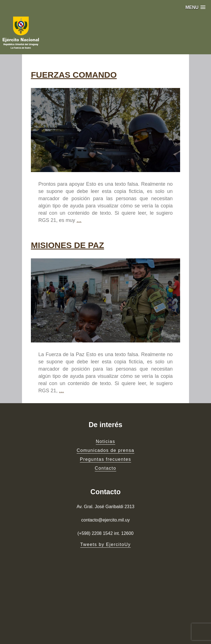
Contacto (106, 468)
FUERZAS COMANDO (74, 75)
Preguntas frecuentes (105, 459)
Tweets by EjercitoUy (105, 544)
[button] (195, 7)
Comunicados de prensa (105, 450)
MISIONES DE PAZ (68, 245)
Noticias (105, 441)
